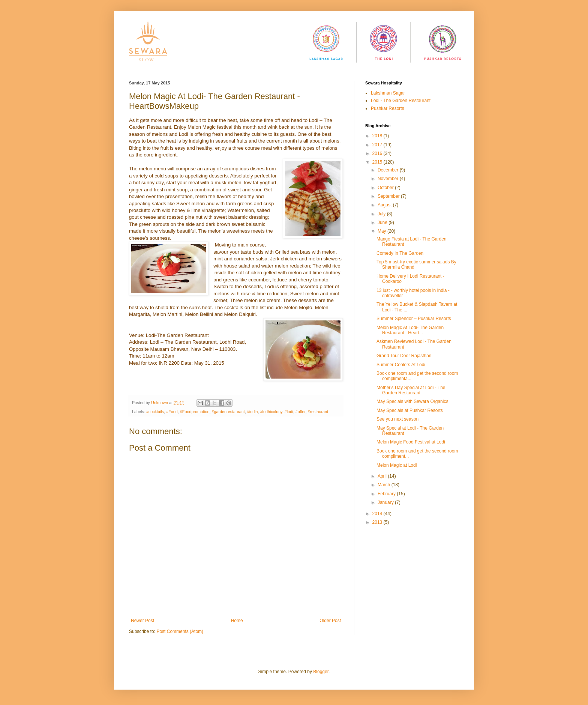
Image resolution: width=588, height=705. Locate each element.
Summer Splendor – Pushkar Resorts (414, 319)
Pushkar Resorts (388, 108)
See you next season (397, 419)
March (385, 485)
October (386, 188)
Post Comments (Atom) (180, 631)
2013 (378, 522)
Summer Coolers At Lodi (401, 365)
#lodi (289, 412)
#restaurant (318, 412)
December (389, 170)
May (382, 231)
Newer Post (142, 621)
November (389, 179)
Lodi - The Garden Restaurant (401, 101)
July (382, 214)
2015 (378, 162)
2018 (378, 136)
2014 (378, 514)
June (383, 222)
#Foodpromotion (195, 412)
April (383, 476)
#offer (301, 412)
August (385, 205)
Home (237, 621)
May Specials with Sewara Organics (412, 401)
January (386, 502)
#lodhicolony (271, 412)
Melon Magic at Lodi (397, 465)
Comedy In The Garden (400, 253)
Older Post (330, 621)
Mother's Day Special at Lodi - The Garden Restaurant (411, 390)
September (389, 196)
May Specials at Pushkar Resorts (410, 410)
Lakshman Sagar (388, 93)
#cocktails (155, 412)
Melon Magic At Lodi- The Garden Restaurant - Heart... (410, 330)
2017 (378, 145)
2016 (378, 153)
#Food (172, 412)
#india (253, 412)
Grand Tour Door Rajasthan (404, 356)
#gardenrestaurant (228, 412)
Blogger (321, 672)
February (387, 494)
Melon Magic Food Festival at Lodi (411, 442)
